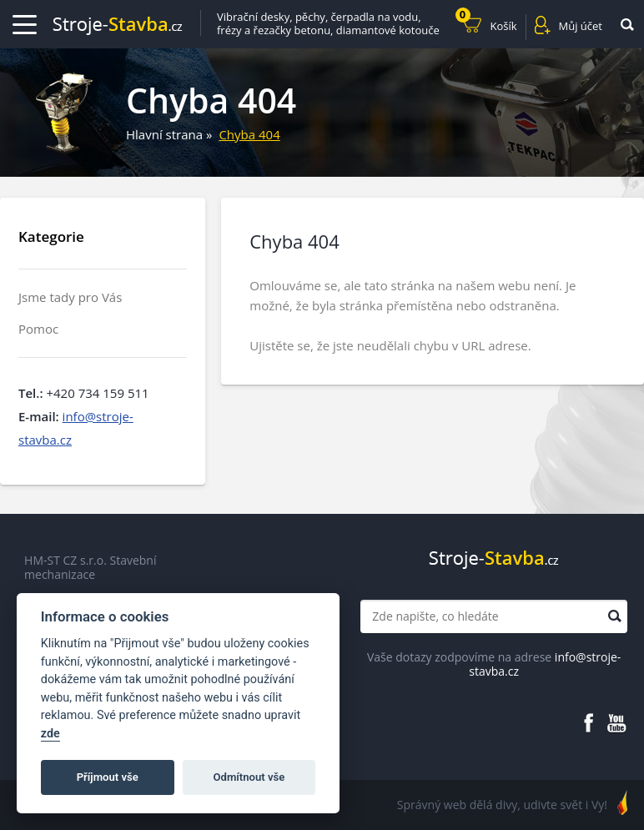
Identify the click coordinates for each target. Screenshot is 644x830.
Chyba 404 (249, 134)
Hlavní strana (164, 134)
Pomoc (38, 329)
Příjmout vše (108, 777)
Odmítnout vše (249, 777)
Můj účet (581, 26)
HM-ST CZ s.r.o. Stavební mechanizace (90, 568)
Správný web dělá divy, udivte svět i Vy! (502, 805)
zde (50, 734)
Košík (486, 24)
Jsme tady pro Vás (70, 297)
